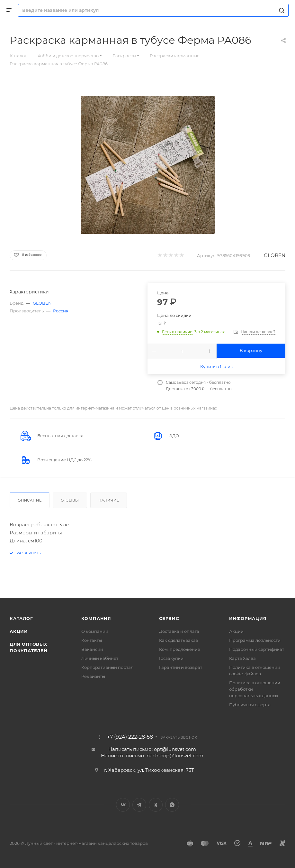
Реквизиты (93, 676)
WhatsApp (172, 805)
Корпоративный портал (107, 667)
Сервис (169, 618)
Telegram (139, 805)
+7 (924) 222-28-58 (130, 737)
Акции (19, 631)
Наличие (109, 500)
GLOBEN (275, 255)
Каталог (21, 618)
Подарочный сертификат (257, 649)
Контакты (92, 640)
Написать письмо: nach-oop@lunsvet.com (152, 756)
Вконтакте (123, 805)
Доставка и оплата (179, 631)
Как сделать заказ (179, 640)
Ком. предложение (180, 649)
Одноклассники (156, 805)
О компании (95, 631)
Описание (30, 500)
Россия (61, 311)
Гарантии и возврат (181, 667)
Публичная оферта (250, 705)
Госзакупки (171, 658)
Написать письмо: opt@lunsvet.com (152, 749)
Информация (248, 618)
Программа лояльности (255, 640)
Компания (96, 618)
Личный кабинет (100, 658)
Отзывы (70, 500)
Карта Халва (242, 658)
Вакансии (92, 649)
